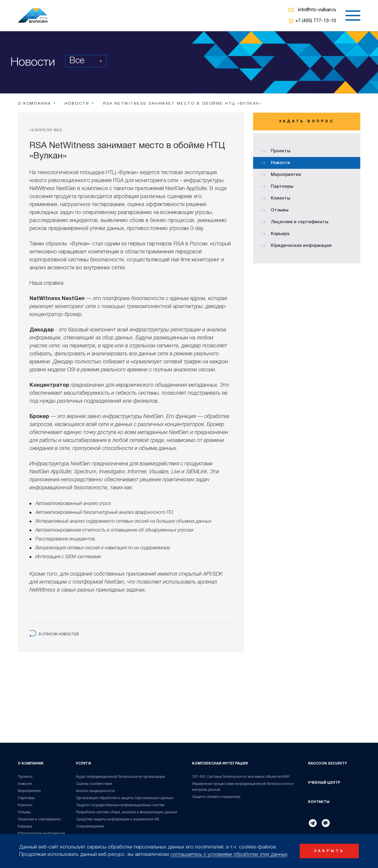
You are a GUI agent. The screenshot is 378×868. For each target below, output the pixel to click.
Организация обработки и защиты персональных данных (125, 798)
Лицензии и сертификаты (295, 222)
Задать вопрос (307, 121)
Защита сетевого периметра (216, 797)
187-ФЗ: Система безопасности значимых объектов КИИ (241, 777)
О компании (31, 763)
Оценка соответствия (94, 784)
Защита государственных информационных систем (120, 805)
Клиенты (276, 198)
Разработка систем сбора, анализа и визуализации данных (127, 812)
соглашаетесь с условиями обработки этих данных (229, 855)
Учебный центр (324, 783)
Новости (275, 163)
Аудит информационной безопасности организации (120, 777)
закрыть (329, 851)
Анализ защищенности (95, 791)
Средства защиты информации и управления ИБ (118, 819)
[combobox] (86, 61)
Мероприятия (281, 175)
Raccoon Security (328, 763)
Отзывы (275, 210)
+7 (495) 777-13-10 (316, 21)
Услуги (83, 763)
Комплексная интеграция (220, 763)
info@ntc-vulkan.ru (317, 10)
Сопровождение (90, 826)
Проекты (276, 151)
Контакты (319, 802)
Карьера (275, 234)
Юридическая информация (296, 246)
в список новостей (54, 634)
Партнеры (277, 187)
